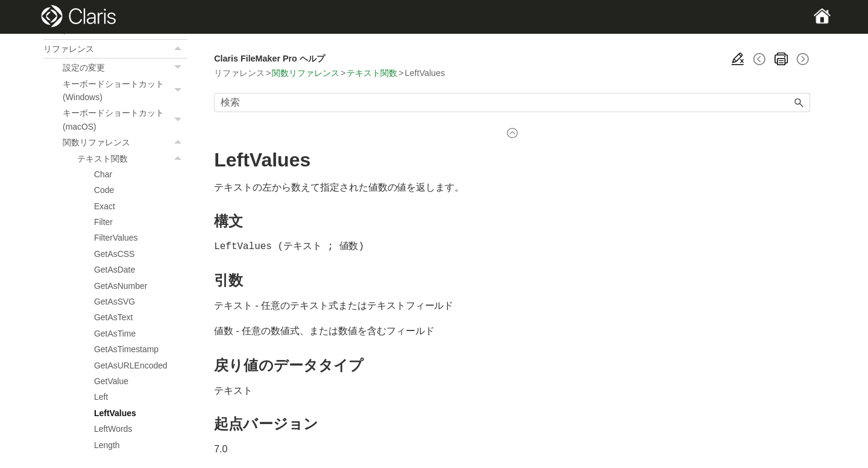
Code (104, 190)
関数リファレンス (125, 142)
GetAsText (113, 317)
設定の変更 (125, 68)
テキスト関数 (132, 159)
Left (101, 397)
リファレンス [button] (115, 49)
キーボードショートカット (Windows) (125, 91)
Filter (103, 222)
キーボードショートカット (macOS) (125, 120)
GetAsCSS (114, 254)
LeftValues (115, 413)
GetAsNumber (121, 286)
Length (107, 445)
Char (103, 174)
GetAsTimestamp (126, 349)
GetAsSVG (115, 302)
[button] (179, 49)
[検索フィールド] (512, 103)
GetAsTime (115, 334)
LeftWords (113, 429)
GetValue (111, 381)
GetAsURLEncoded (131, 365)
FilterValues (116, 238)
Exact (105, 206)
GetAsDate (115, 270)
